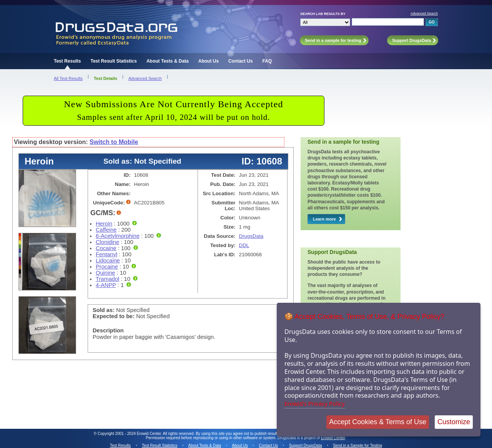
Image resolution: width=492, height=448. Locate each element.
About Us (209, 61)
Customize (454, 422)
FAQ (267, 61)
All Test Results (68, 78)
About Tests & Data (168, 61)
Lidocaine (108, 261)
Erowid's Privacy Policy (315, 403)
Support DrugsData (306, 446)
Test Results (67, 61)
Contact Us (240, 61)
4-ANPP (106, 285)
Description (108, 330)
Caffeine (106, 230)
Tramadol (107, 279)
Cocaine (106, 248)
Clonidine (107, 242)
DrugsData (251, 236)
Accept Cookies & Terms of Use (378, 422)
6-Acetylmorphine (118, 236)
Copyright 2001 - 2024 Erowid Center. (130, 434)
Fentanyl (106, 254)
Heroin (104, 224)
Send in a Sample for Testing (357, 446)
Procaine (107, 267)
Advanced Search (424, 13)
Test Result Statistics (113, 61)
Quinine (106, 273)
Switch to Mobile (114, 142)
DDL (244, 245)
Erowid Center (333, 438)
